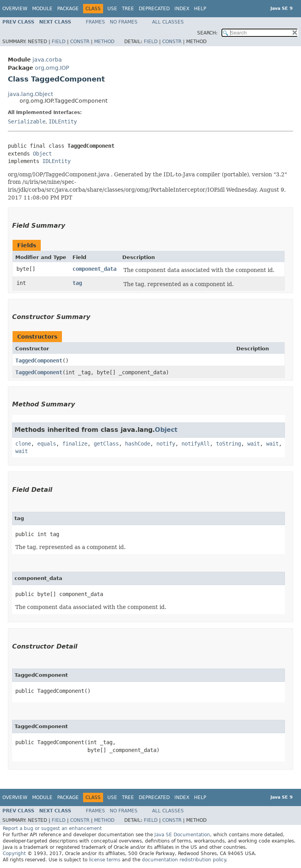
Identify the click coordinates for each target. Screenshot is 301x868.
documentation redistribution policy (184, 860)
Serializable (27, 121)
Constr (80, 42)
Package (68, 9)
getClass (106, 444)
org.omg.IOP (52, 68)
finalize (75, 444)
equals (47, 444)
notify (166, 444)
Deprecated (154, 9)
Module (42, 9)
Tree (128, 9)
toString (228, 444)
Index (182, 9)
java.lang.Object (30, 94)
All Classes (168, 22)
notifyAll (196, 444)
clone (23, 444)
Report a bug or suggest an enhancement (52, 828)
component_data (94, 269)
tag (77, 283)
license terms (105, 860)
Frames (95, 22)
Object (42, 154)
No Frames (124, 22)
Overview (15, 9)
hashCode (138, 444)
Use (112, 9)
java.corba (47, 60)
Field (59, 42)
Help (200, 9)
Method (104, 42)
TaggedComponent (39, 361)
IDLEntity (63, 121)
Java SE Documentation (182, 835)
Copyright (14, 854)
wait (254, 444)
